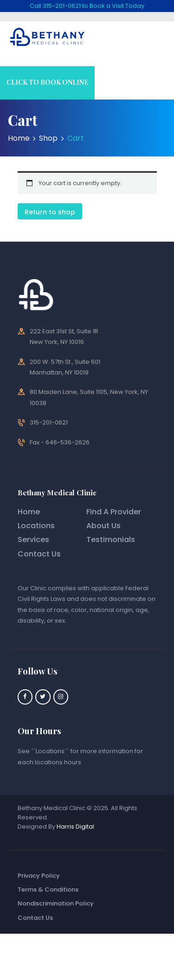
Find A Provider (114, 512)
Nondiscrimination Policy (56, 903)
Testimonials (111, 540)
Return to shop (50, 212)
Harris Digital (75, 827)
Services (33, 540)
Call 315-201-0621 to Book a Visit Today (87, 6)
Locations (36, 526)
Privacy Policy (39, 876)
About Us (103, 526)
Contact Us (39, 554)
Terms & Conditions (48, 889)
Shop (48, 138)
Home (19, 138)
